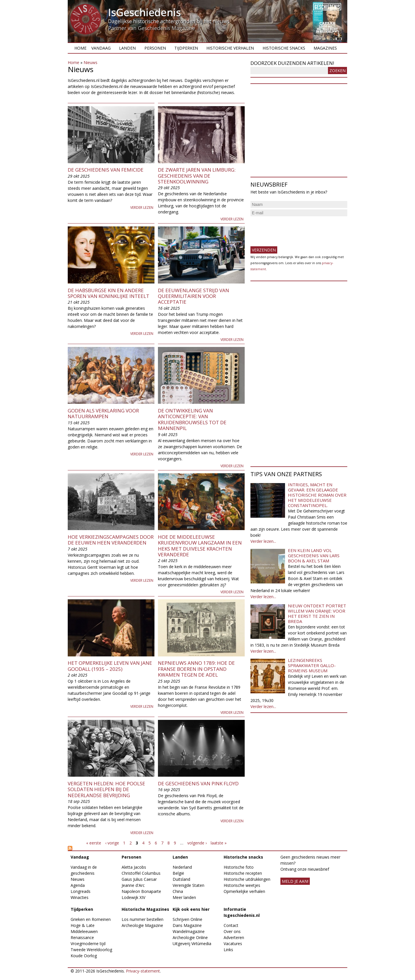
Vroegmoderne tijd (88, 944)
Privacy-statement (143, 971)
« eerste (94, 843)
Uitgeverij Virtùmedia (192, 944)
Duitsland (181, 879)
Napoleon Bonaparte (141, 891)
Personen (155, 48)
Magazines (325, 48)
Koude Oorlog (84, 956)
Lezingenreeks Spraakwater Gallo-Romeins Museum (312, 665)
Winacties (80, 897)
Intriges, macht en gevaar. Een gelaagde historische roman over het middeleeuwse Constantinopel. (317, 495)
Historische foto (239, 867)
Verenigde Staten (188, 885)
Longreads (81, 891)
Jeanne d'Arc (133, 885)
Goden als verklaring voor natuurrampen (103, 413)
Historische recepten (243, 873)
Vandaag (101, 48)
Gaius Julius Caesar (139, 879)
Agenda (78, 885)
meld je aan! (295, 881)
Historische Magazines (145, 909)
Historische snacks (284, 48)
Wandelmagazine (189, 931)
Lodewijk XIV (133, 897)
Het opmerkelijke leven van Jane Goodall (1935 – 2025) (110, 666)
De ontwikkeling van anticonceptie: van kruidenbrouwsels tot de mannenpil (192, 419)
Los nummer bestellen (143, 919)
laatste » (219, 843)
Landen (127, 48)
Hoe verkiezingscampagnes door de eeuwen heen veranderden (111, 540)
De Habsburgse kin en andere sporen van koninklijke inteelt (109, 293)
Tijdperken (186, 48)
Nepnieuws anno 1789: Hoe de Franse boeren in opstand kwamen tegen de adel (196, 669)
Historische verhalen (230, 48)
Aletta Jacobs (134, 867)
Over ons (232, 931)
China (178, 891)
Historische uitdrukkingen (247, 879)
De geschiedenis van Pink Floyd (198, 783)
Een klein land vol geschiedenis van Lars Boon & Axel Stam (314, 555)
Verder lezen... (263, 541)
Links (228, 950)
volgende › (197, 843)
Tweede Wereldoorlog (91, 950)
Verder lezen (142, 208)
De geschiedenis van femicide (106, 170)
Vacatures (233, 944)
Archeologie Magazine (142, 925)
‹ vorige (112, 843)
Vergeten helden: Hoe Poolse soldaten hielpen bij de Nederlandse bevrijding (106, 789)
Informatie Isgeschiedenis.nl (242, 912)
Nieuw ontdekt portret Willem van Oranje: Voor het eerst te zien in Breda (317, 613)
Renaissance (82, 937)
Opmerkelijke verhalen (244, 891)
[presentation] (294, 229)
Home (80, 48)
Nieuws (90, 62)
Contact (231, 925)
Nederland (182, 867)
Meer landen (184, 897)
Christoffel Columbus (141, 873)
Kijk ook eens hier (191, 909)
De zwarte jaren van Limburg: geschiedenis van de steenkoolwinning (197, 176)
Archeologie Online (190, 937)
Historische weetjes (242, 885)
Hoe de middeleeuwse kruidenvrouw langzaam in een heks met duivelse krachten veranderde (200, 546)
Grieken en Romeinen (91, 919)
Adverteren (234, 937)
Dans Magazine (187, 925)
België (178, 873)
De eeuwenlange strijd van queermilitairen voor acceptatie (194, 296)
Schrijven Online (187, 919)
